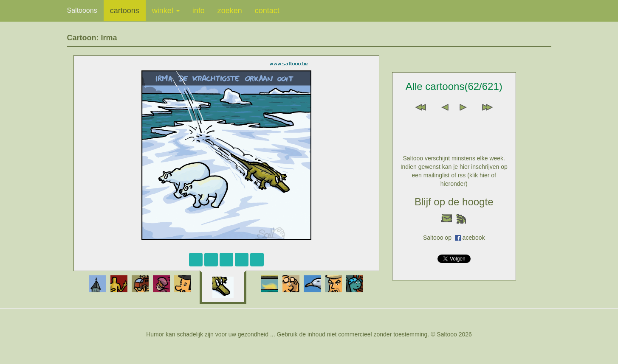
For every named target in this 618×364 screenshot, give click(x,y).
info (199, 11)
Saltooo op (439, 238)
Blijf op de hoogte (454, 202)
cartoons (125, 11)
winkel (166, 11)
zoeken (230, 11)
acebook (474, 238)
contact (267, 11)
